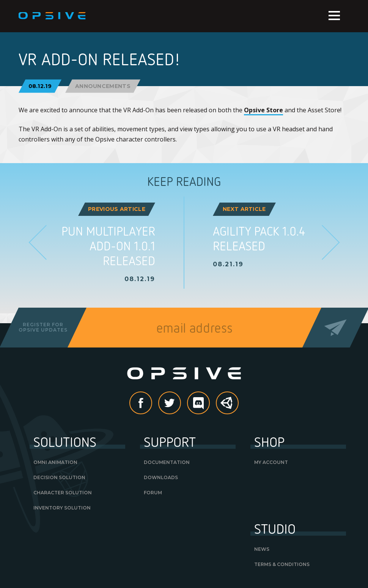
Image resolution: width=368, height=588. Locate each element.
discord (209, 404)
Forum (153, 493)
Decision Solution (59, 477)
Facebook (152, 404)
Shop (269, 442)
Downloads (161, 477)
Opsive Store (263, 110)
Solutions (65, 442)
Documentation (167, 462)
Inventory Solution (62, 508)
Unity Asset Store (228, 407)
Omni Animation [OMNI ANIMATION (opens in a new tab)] (55, 462)
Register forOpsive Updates (43, 327)
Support (170, 442)
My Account (271, 462)
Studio (275, 528)
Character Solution (63, 493)
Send (335, 328)
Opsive (53, 16)
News (262, 549)
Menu (334, 16)
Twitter (181, 404)
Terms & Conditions (282, 564)
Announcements (103, 86)
